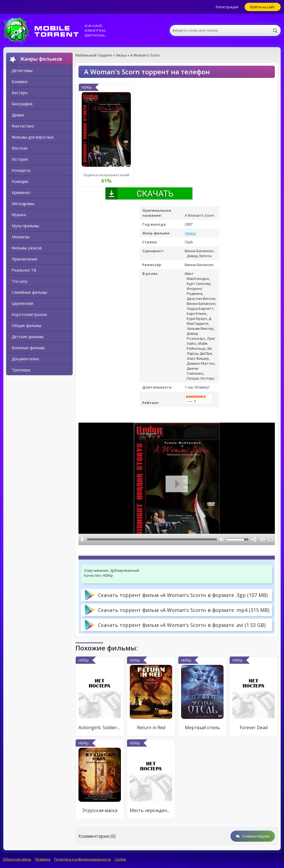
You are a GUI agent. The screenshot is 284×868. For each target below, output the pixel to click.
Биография (22, 104)
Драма (18, 115)
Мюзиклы (21, 237)
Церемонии (22, 303)
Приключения (24, 259)
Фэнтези (20, 148)
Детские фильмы (28, 337)
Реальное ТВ (24, 270)
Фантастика (23, 126)
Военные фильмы (28, 348)
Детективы (22, 71)
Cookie (120, 859)
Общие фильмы (26, 325)
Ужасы (190, 233)
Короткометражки (29, 314)
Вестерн (20, 93)
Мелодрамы (23, 204)
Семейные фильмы (29, 292)
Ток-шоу (20, 281)
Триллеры (21, 370)
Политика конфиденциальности (83, 859)
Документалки (25, 359)
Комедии (20, 181)
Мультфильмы (25, 226)
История (20, 159)
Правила (43, 859)
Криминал (21, 192)
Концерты (21, 170)
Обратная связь (17, 859)
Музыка (19, 215)
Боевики (20, 82)
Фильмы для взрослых (33, 137)
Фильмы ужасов (27, 248)
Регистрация (227, 7)
